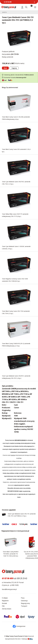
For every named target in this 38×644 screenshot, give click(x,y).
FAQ (3, 606)
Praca (23, 598)
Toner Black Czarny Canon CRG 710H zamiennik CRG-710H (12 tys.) (16, 312)
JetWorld (12, 52)
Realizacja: (27, 639)
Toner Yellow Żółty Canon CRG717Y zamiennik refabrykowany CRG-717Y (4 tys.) (15, 215)
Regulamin (5, 601)
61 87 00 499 (8, 2)
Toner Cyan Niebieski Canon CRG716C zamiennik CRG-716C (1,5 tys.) (16, 183)
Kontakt (4, 603)
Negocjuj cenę (25, 603)
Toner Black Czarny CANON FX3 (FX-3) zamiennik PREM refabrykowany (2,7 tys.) (16, 345)
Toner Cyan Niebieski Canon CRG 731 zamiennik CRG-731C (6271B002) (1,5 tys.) (22, 515)
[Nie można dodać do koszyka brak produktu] (5, 68)
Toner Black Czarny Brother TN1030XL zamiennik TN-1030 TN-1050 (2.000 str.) (11, 554)
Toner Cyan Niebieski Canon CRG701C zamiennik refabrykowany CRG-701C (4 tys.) (16, 377)
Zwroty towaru (7, 609)
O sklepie (5, 598)
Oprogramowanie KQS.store (13, 639)
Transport (24, 606)
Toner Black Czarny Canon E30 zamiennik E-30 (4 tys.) (16, 150)
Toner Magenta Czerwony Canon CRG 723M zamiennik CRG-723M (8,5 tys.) (15, 280)
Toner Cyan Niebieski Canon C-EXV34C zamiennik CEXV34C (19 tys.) (16, 247)
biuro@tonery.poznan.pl (9, 589)
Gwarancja (24, 601)
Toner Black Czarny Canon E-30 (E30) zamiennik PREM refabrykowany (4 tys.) (16, 118)
